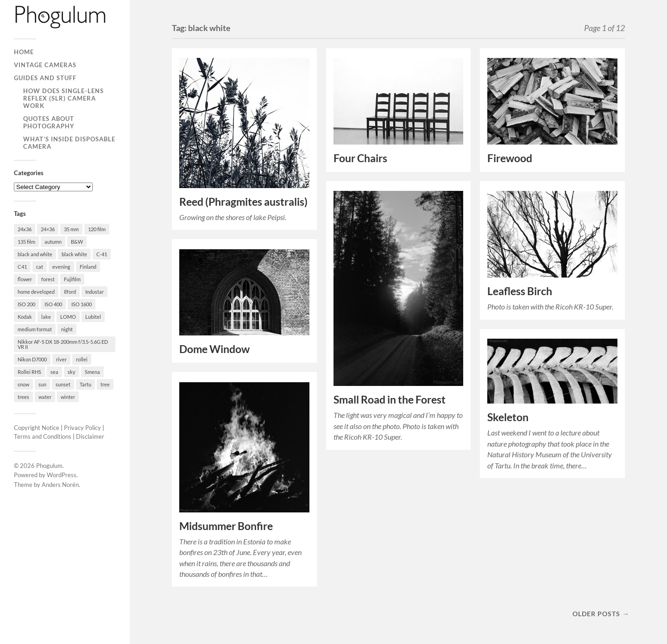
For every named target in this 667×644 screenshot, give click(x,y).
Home (24, 52)
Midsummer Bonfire (226, 526)
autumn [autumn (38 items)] (53, 242)
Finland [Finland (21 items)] (88, 267)
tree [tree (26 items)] (105, 384)
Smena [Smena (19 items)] (92, 372)
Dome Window (214, 349)
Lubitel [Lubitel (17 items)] (93, 317)
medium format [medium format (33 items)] (35, 329)
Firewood (510, 158)
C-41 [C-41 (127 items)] (102, 254)
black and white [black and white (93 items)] (35, 254)
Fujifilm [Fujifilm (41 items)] (72, 279)
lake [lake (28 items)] (46, 317)
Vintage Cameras (45, 65)
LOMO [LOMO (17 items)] (68, 317)
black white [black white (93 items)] (74, 254)
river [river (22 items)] (61, 359)
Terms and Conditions (43, 436)
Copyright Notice (37, 428)
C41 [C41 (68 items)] (22, 267)
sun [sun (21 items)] (42, 384)
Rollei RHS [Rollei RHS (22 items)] (29, 372)
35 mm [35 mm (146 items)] (71, 229)
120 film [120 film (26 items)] (97, 229)
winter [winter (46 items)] (68, 397)
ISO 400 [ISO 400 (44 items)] (53, 304)
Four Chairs (360, 158)
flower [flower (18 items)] (25, 279)
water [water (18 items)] (45, 397)
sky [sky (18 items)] (72, 372)
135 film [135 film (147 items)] (26, 242)
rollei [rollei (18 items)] (82, 359)
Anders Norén (60, 485)
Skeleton (508, 417)
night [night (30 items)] (67, 329)
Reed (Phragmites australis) (243, 202)
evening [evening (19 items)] (61, 267)
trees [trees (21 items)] (23, 397)
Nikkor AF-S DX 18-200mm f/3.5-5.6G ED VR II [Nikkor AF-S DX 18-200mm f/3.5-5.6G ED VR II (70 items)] (63, 344)
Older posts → (601, 614)
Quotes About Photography (49, 122)
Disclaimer (90, 436)
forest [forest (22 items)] (48, 279)
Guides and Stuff (45, 78)
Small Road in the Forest (390, 400)
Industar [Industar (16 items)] (94, 292)
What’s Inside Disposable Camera (69, 143)
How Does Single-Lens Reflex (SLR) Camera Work (63, 98)
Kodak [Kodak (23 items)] (25, 317)
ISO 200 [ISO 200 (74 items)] (26, 304)
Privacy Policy (82, 428)
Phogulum (49, 466)
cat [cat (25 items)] (40, 267)
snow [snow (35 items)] (23, 384)
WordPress (62, 475)
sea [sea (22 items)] (54, 372)
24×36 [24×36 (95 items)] (48, 229)
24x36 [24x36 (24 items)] (25, 229)
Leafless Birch (520, 291)
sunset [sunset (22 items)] (63, 384)
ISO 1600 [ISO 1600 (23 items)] (82, 304)
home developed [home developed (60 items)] (36, 292)
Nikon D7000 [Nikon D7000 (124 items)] (32, 359)
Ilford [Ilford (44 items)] (70, 292)
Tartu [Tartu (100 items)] (85, 384)
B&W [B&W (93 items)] (77, 242)
